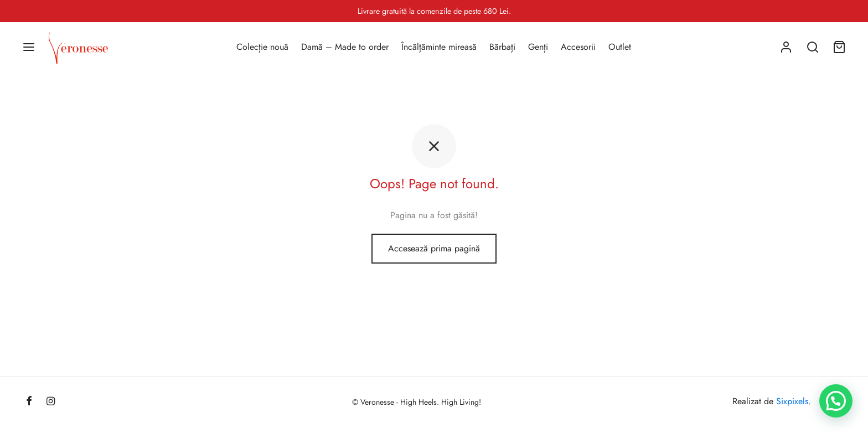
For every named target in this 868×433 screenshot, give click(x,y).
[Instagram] (51, 402)
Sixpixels (792, 401)
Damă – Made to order (345, 47)
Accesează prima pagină (434, 248)
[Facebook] (29, 402)
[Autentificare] (786, 47)
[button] (836, 401)
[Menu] (29, 47)
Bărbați (502, 47)
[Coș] (839, 47)
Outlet (620, 47)
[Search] (813, 47)
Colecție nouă (262, 47)
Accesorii (578, 47)
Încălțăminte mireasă (439, 47)
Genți (538, 47)
